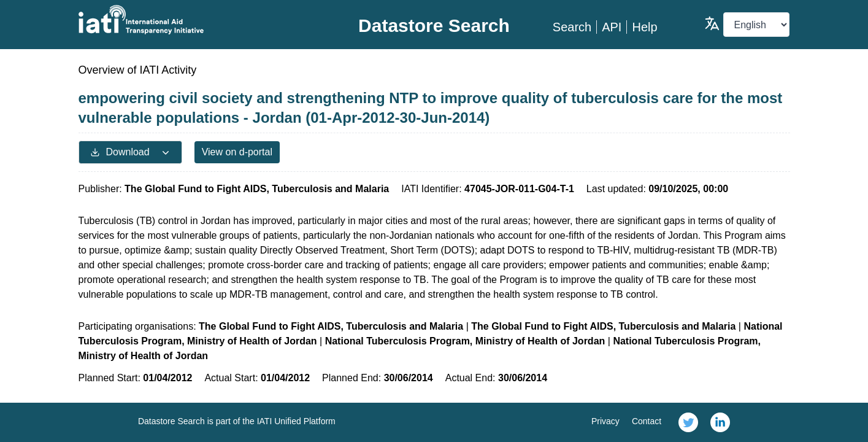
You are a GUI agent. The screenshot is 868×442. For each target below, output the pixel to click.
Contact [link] (647, 421)
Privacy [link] (605, 421)
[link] (688, 422)
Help (644, 27)
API (612, 27)
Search (572, 27)
